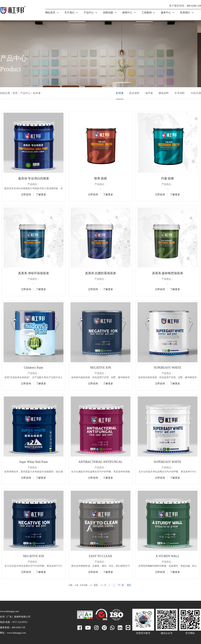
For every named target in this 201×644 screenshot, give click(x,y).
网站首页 (50, 13)
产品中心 (89, 13)
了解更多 (41, 195)
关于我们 (70, 13)
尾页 (129, 585)
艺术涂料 (180, 93)
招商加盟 (108, 13)
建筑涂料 (164, 93)
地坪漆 (149, 93)
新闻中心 (127, 13)
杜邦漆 (120, 93)
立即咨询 (26, 195)
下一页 (121, 585)
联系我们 (185, 13)
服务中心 (166, 13)
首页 (15, 93)
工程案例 (147, 13)
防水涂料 (134, 93)
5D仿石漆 (196, 93)
